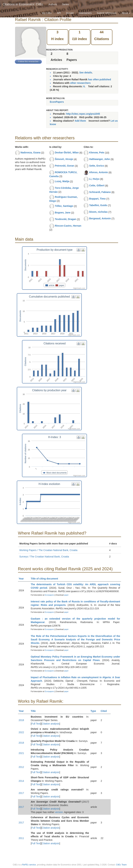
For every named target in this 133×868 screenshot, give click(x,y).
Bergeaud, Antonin (100, 218)
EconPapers (57, 102)
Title (35, 711)
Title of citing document (46, 579)
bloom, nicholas (98, 212)
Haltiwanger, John (100, 159)
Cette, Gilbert (97, 185)
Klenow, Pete (97, 153)
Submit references (107, 13)
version (59, 812)
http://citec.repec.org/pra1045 (83, 114)
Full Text (36, 724)
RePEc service (29, 865)
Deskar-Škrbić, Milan (67, 153)
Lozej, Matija (62, 181)
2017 (21, 793)
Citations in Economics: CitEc (23, 4)
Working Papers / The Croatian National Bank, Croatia (48, 550)
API (59, 13)
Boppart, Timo (97, 199)
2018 (21, 720)
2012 (21, 767)
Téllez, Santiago (64, 206)
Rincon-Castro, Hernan (68, 226)
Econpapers (49, 595)
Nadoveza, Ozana (30, 153)
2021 (21, 753)
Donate (70, 13)
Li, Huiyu (94, 179)
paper (66, 595)
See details (86, 73)
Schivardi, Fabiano (100, 192)
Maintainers (85, 13)
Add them (80, 121)
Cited (105, 711)
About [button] (126, 13)
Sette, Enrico (97, 166)
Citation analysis (51, 724)
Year (23, 579)
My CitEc (47, 13)
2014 (21, 781)
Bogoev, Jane (63, 213)
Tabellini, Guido (98, 205)
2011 (21, 838)
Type (95, 711)
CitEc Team (121, 865)
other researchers (80, 83)
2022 (21, 732)
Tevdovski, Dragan (66, 219)
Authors (53, 4)
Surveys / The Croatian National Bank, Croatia (44, 557)
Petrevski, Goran (65, 166)
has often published (99, 79)
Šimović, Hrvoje (64, 159)
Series (65, 4)
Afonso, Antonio (99, 172)
